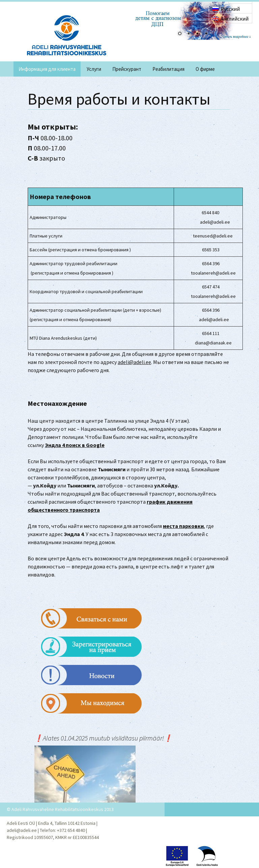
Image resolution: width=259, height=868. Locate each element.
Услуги (94, 69)
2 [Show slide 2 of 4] (189, 34)
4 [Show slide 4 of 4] (206, 34)
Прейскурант (127, 69)
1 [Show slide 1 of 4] (180, 34)
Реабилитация (168, 69)
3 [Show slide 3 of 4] (197, 34)
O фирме (205, 69)
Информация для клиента (47, 69)
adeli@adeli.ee (134, 362)
